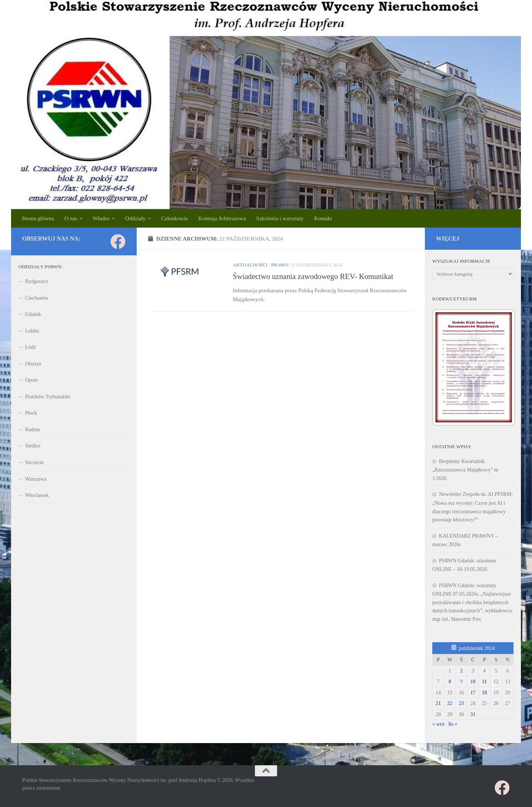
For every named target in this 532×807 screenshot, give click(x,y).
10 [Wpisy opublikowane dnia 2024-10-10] (473, 681)
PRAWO (280, 265)
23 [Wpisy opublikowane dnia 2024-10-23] (461, 703)
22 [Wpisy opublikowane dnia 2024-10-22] (450, 703)
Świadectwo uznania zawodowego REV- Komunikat (313, 276)
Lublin (32, 331)
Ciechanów (37, 298)
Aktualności (250, 265)
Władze (101, 218)
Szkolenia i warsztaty (280, 218)
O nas (71, 218)
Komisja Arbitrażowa (222, 218)
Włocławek (37, 495)
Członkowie (175, 218)
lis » (453, 724)
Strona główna (38, 218)
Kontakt (323, 218)
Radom (33, 429)
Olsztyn (33, 364)
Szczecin (34, 462)
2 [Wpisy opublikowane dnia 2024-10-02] (461, 671)
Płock (31, 413)
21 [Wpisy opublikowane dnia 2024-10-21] (438, 703)
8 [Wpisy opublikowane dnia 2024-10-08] (450, 681)
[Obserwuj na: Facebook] (118, 241)
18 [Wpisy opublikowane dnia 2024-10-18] (484, 692)
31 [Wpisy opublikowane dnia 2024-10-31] (473, 714)
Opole (31, 380)
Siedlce (33, 446)
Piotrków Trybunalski (48, 396)
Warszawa (36, 479)
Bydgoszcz (37, 281)
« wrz (438, 724)
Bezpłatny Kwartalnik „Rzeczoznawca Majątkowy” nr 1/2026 (465, 470)
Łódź (30, 347)
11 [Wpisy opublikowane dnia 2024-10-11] (485, 681)
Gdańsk (33, 314)
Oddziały (135, 218)
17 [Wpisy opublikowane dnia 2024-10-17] (473, 692)
